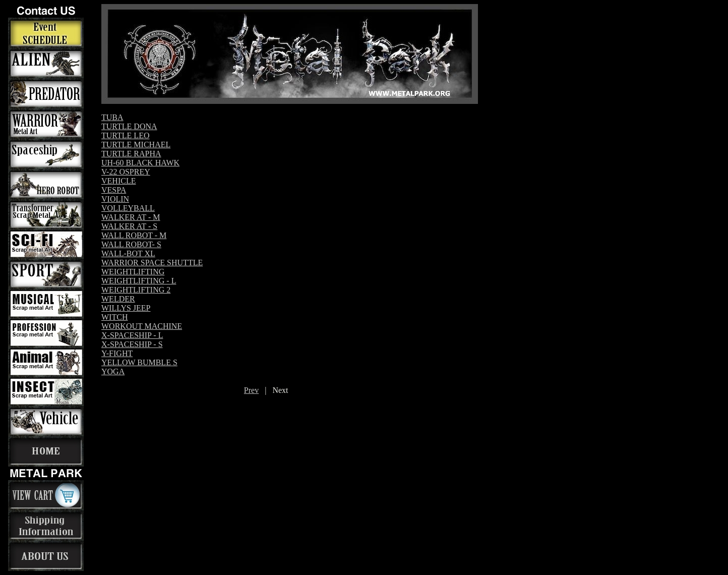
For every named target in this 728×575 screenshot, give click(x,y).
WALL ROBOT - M (134, 235)
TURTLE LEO (125, 135)
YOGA (113, 371)
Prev (251, 390)
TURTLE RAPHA (131, 154)
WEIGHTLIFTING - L (139, 281)
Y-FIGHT (117, 353)
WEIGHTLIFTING (133, 272)
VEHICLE (118, 181)
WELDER (118, 299)
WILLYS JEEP (126, 308)
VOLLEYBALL (128, 208)
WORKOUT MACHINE (142, 326)
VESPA (114, 190)
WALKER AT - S (129, 226)
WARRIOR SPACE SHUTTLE (152, 263)
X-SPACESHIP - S (132, 344)
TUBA (112, 117)
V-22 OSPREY (126, 172)
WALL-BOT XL (128, 253)
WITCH (114, 317)
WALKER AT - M (131, 217)
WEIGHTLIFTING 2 (136, 290)
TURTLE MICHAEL (136, 145)
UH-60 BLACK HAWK (140, 163)
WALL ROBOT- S (131, 244)
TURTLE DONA (129, 126)
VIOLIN (115, 199)
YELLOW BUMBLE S (139, 362)
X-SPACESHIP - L (132, 335)
